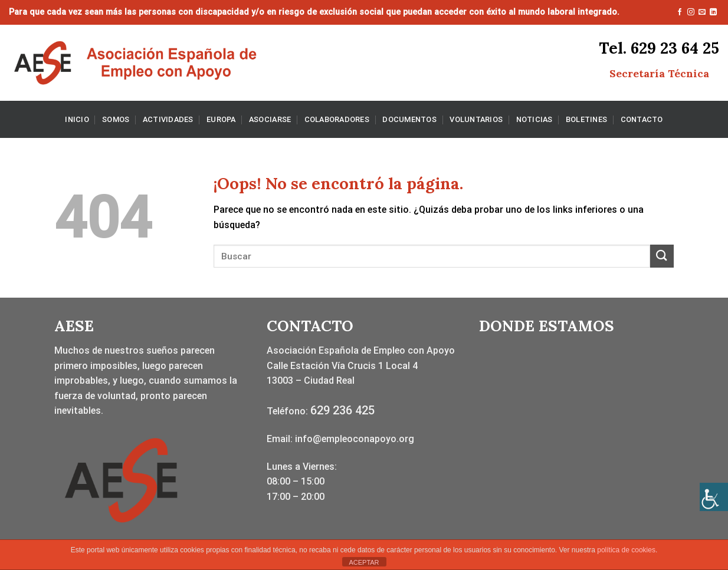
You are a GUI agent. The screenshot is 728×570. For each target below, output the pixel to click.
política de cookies (626, 550)
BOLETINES (586, 119)
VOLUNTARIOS (476, 119)
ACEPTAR (364, 562)
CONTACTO (642, 119)
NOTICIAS (534, 119)
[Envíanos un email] (702, 12)
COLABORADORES (337, 119)
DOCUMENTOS (409, 119)
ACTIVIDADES (168, 119)
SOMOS (116, 119)
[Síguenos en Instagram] (691, 12)
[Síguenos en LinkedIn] (713, 12)
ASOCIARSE (270, 119)
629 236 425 (342, 410)
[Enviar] (662, 256)
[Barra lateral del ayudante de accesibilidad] (714, 497)
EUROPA (221, 119)
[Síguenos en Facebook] (680, 12)
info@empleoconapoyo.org (355, 439)
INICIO (77, 119)
